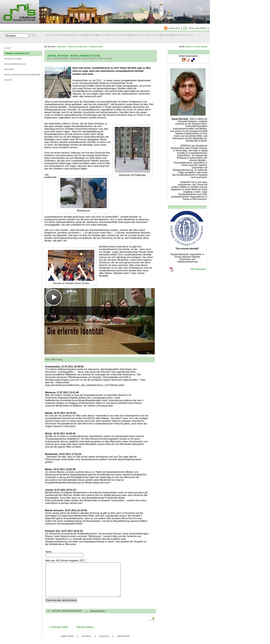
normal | (197, 47)
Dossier (9, 69)
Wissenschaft (96, 47)
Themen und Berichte (17, 53)
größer (205, 47)
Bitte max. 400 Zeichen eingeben (88, 581)
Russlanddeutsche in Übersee (22, 75)
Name (65, 554)
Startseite (61, 47)
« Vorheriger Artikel (58, 634)
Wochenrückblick (15, 64)
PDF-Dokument (198, 269)
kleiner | (189, 47)
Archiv (8, 80)
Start (8, 48)
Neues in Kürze (13, 59)
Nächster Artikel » (85, 634)
